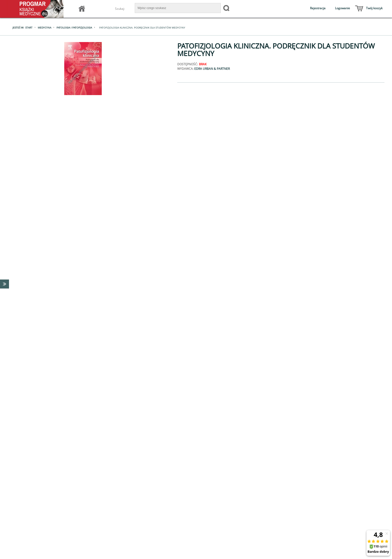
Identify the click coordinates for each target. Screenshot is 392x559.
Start (29, 28)
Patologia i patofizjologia (74, 28)
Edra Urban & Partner (212, 69)
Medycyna (44, 28)
